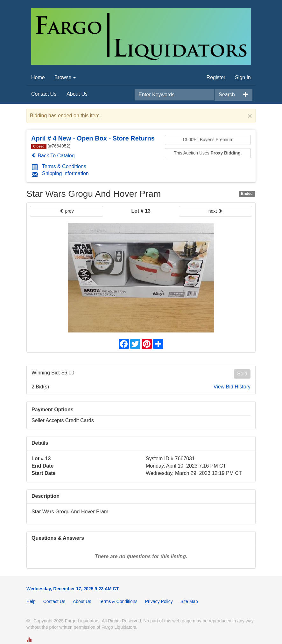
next (215, 211)
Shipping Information (60, 173)
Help (31, 601)
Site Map (189, 601)
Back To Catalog (53, 156)
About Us (77, 94)
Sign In (243, 77)
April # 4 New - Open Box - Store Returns (93, 138)
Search (227, 95)
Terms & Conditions (59, 166)
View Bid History (232, 387)
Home (38, 77)
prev (67, 211)
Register (216, 77)
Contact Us (44, 94)
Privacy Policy (159, 601)
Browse (65, 77)
